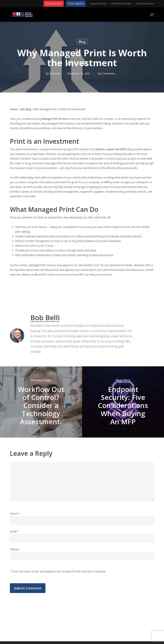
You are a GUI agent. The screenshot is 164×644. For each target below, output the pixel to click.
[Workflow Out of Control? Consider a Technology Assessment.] (41, 402)
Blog (82, 42)
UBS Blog (25, 109)
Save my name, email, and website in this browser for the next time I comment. (60, 571)
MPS (107, 182)
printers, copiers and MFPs (111, 149)
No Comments (106, 73)
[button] (152, 15)
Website (15, 549)
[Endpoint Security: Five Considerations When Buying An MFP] (123, 402)
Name (15, 514)
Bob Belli (55, 73)
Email (14, 531)
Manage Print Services (55, 119)
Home (13, 109)
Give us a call (30, 274)
